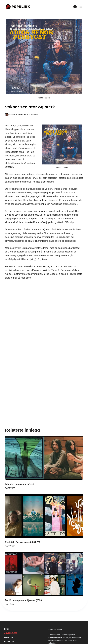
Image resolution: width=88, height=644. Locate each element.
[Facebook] (75, 7)
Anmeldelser (11, 633)
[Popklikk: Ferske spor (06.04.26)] (44, 516)
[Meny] (81, 7)
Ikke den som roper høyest (20, 484)
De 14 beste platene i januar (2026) (24, 600)
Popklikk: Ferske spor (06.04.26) (23, 542)
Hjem (7, 629)
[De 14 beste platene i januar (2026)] (44, 574)
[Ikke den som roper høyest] (44, 458)
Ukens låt (9, 642)
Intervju (9, 637)
